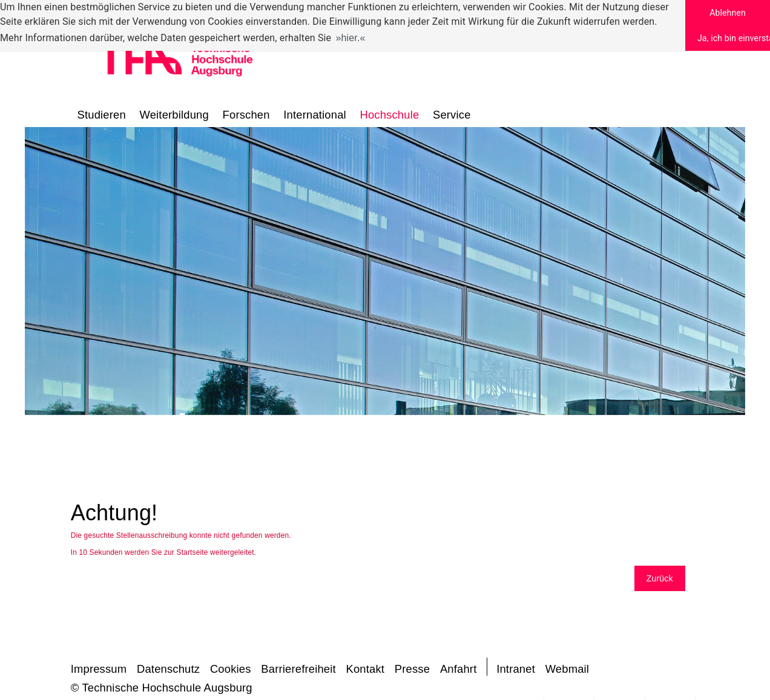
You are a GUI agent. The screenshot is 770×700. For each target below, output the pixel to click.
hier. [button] (351, 38)
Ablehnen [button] (728, 13)
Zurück (660, 578)
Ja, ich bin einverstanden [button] (734, 38)
